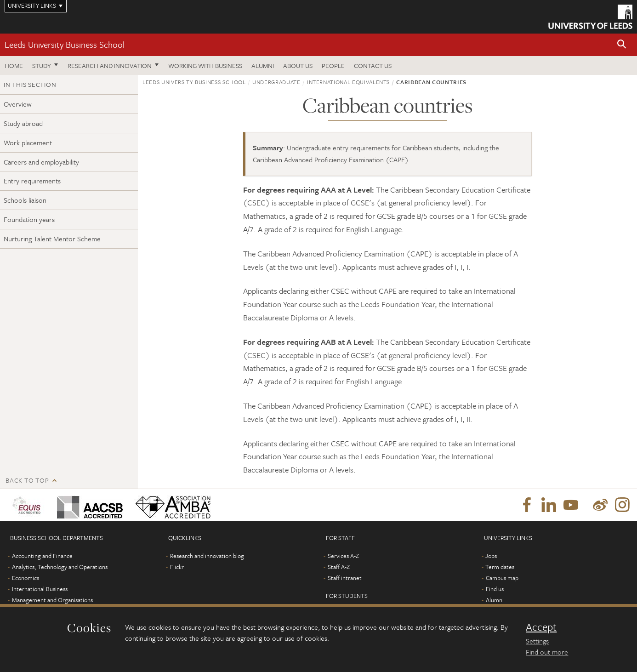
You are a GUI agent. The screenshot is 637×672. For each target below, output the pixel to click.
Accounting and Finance (42, 556)
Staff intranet (345, 578)
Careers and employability (41, 162)
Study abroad (23, 123)
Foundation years (29, 219)
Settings (537, 641)
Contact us (373, 65)
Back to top (27, 480)
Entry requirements (32, 181)
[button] (622, 45)
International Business (40, 589)
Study (42, 65)
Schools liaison (25, 200)
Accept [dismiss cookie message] (541, 627)
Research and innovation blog (207, 556)
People (333, 65)
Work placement (28, 142)
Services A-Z (343, 556)
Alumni (263, 65)
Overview (18, 104)
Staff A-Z (339, 567)
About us (298, 65)
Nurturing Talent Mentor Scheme (52, 239)
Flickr (177, 567)
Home (14, 65)
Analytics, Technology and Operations (60, 567)
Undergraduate (276, 82)
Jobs (491, 556)
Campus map (502, 578)
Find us (495, 589)
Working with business (205, 65)
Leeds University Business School (65, 44)
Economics (26, 578)
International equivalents (348, 82)
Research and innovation (110, 65)
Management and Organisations (52, 600)
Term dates (500, 567)
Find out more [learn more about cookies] (547, 652)
